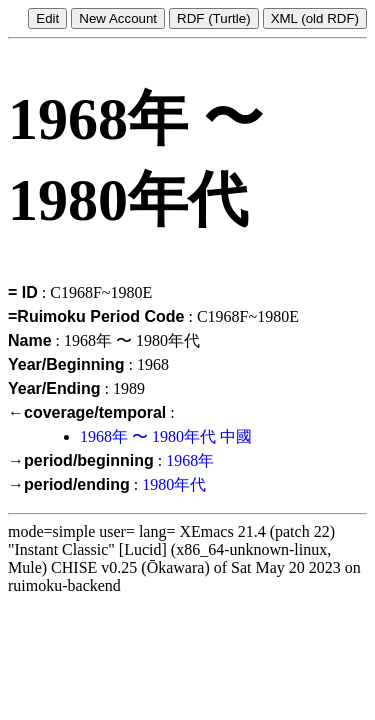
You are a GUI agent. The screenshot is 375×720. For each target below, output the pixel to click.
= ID (23, 292)
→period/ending (69, 484)
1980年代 (174, 484)
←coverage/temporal (87, 412)
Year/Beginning (66, 364)
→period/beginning (81, 460)
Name (30, 340)
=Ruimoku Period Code (96, 316)
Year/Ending (54, 388)
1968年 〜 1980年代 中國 (166, 436)
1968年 (190, 460)
